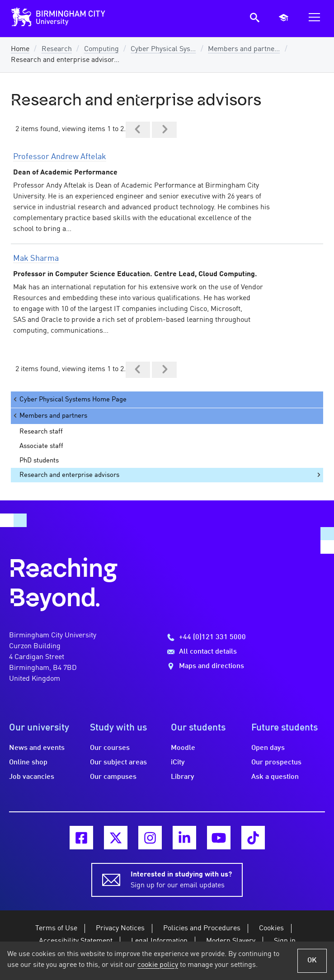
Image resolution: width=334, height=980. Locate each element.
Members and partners (50, 416)
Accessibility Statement (76, 941)
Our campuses (113, 777)
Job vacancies (32, 777)
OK (312, 961)
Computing (101, 49)
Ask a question (275, 777)
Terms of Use (56, 928)
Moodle (183, 748)
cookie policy (158, 965)
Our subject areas (118, 763)
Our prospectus (276, 763)
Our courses (110, 748)
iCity (178, 763)
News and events (37, 748)
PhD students (39, 461)
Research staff (41, 432)
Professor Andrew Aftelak (60, 157)
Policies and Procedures (202, 928)
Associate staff (41, 446)
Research (57, 49)
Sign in (285, 941)
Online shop (28, 763)
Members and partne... (244, 49)
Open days (268, 748)
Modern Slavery (231, 941)
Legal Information (159, 941)
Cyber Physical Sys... (163, 49)
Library (183, 777)
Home (20, 49)
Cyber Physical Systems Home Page (69, 399)
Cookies (271, 928)
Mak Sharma (36, 259)
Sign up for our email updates (181, 879)
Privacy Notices (120, 928)
